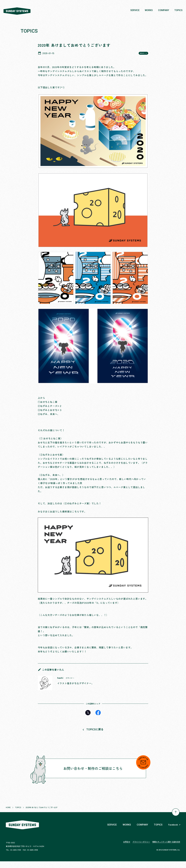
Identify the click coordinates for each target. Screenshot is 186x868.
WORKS (125, 831)
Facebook (174, 832)
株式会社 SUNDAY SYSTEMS (20, 10)
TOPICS (158, 831)
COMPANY (141, 831)
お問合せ (127, 848)
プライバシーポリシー (141, 848)
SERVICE (109, 831)
